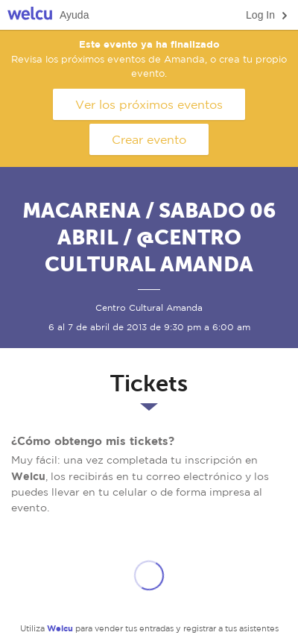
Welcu (30, 15)
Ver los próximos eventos (149, 104)
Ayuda (74, 15)
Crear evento (149, 139)
